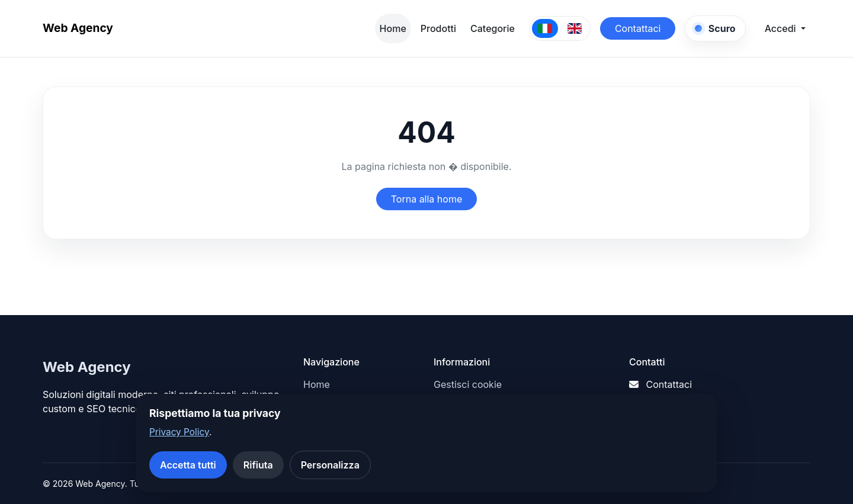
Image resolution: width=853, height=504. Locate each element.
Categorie (493, 28)
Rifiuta (258, 465)
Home (393, 28)
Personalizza (330, 465)
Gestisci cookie (468, 384)
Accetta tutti (188, 465)
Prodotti (438, 28)
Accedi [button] (782, 28)
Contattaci (638, 28)
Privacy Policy (179, 432)
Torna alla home (427, 199)
